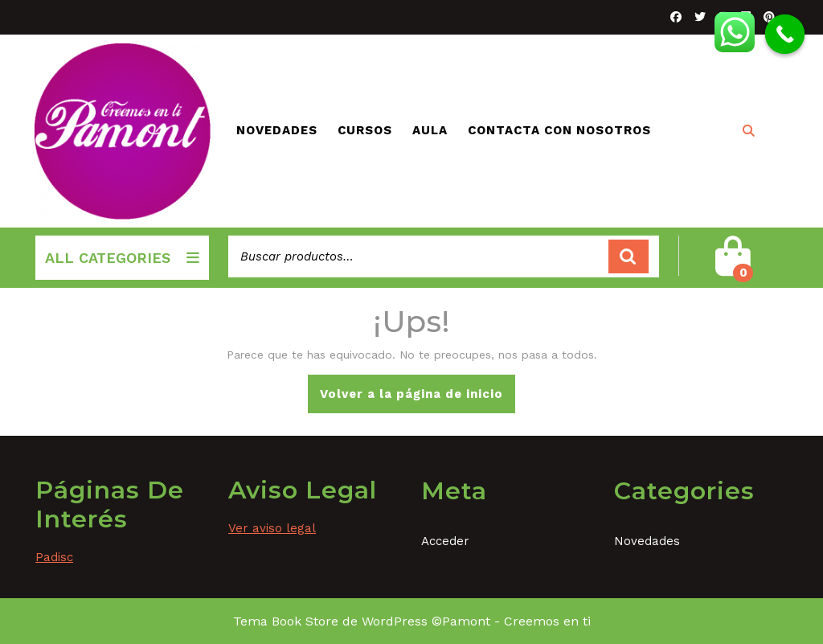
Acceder (445, 541)
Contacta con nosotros (559, 130)
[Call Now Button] (785, 35)
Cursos (365, 130)
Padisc (54, 557)
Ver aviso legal (272, 528)
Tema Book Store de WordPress (330, 621)
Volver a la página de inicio (418, 399)
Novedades (277, 130)
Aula (430, 130)
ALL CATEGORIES (122, 258)
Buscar (629, 257)
